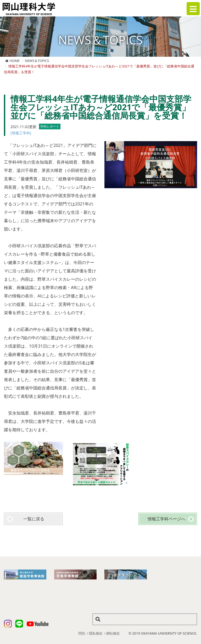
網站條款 (113, 633)
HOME (15, 61)
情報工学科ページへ (166, 519)
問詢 (82, 633)
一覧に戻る (34, 519)
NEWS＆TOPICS (37, 61)
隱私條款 (96, 633)
